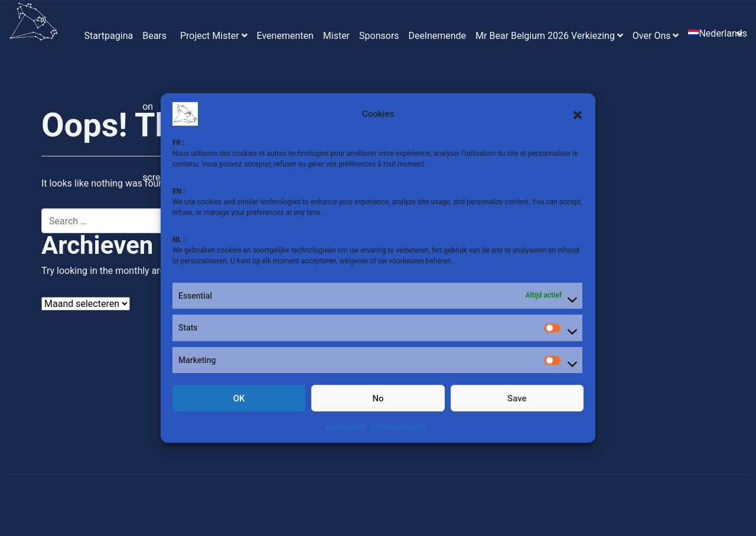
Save (517, 398)
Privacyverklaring (398, 426)
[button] (578, 114)
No (378, 398)
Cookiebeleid (345, 426)
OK (239, 398)
